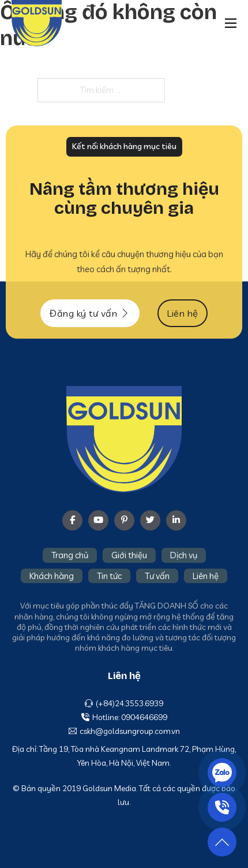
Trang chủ (70, 555)
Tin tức (109, 576)
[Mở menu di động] (231, 23)
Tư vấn (157, 576)
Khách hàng (52, 576)
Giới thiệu (129, 555)
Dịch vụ (184, 555)
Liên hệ (206, 576)
